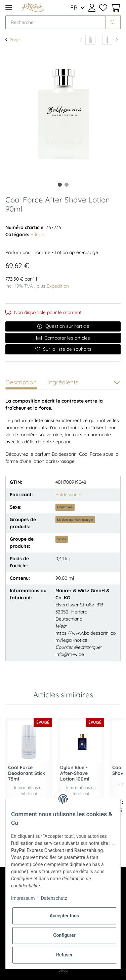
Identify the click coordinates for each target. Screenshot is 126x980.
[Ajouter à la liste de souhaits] (63, 349)
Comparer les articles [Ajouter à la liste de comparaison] (63, 338)
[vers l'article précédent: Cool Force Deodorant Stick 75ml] (88, 40)
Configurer (64, 935)
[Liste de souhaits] (103, 8)
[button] (92, 8)
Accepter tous (65, 916)
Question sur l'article (63, 326)
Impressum (23, 898)
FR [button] (74, 8)
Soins (61, 539)
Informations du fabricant (29, 791)
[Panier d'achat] (115, 8)
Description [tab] (21, 382)
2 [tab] (67, 185)
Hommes (65, 507)
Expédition (58, 286)
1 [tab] (60, 185)
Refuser (64, 955)
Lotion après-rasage (75, 519)
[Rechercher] (55, 22)
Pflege (37, 234)
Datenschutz (54, 898)
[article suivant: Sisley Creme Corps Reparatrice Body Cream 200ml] (110, 40)
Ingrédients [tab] (63, 382)
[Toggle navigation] (9, 8)
